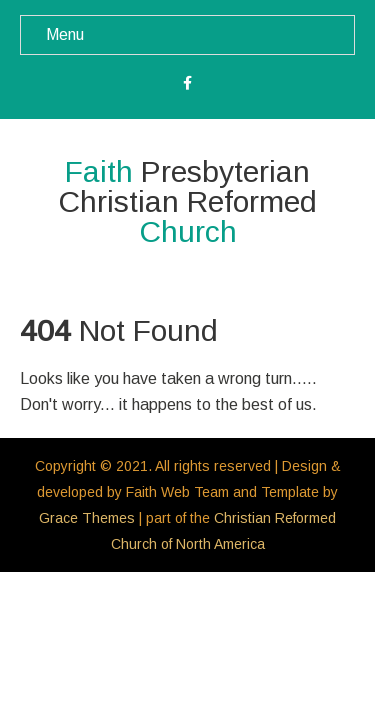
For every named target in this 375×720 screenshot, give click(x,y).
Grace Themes (87, 518)
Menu (65, 34)
